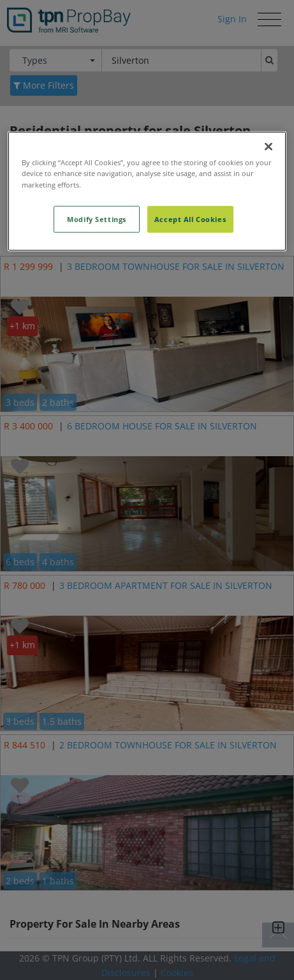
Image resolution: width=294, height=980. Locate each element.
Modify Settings (97, 219)
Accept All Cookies (190, 219)
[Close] (268, 147)
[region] (147, 191)
